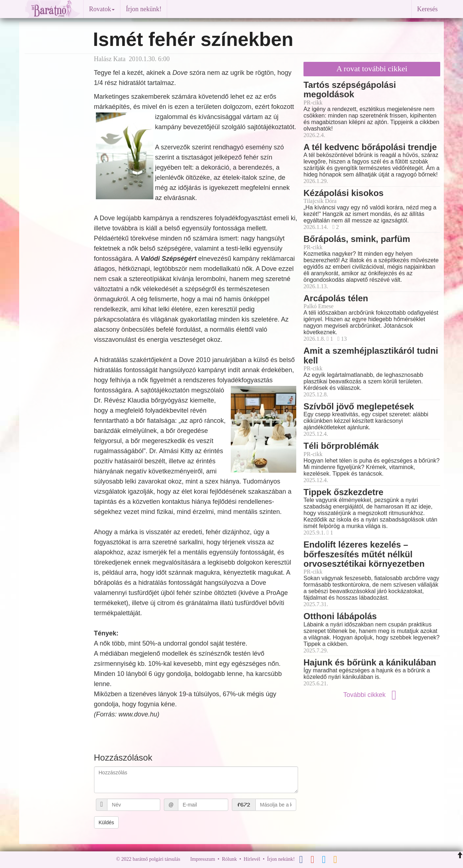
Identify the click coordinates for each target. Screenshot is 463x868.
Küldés (107, 822)
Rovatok (102, 9)
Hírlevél (252, 859)
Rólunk (229, 859)
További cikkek (372, 695)
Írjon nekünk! (144, 9)
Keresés (427, 9)
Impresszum (203, 859)
